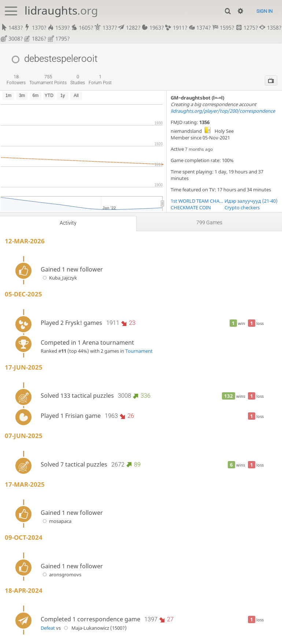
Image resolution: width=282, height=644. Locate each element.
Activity (68, 223)
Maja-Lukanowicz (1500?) (94, 628)
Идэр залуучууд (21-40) (251, 201)
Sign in (264, 11)
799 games (209, 222)
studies (78, 80)
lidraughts (61, 10)
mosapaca (56, 521)
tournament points (48, 80)
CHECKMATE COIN (191, 207)
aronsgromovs (61, 574)
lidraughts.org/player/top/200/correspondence (223, 111)
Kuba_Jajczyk (59, 278)
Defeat (48, 628)
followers (16, 80)
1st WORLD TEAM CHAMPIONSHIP (198, 201)
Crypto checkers (242, 207)
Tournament (139, 351)
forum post (100, 80)
